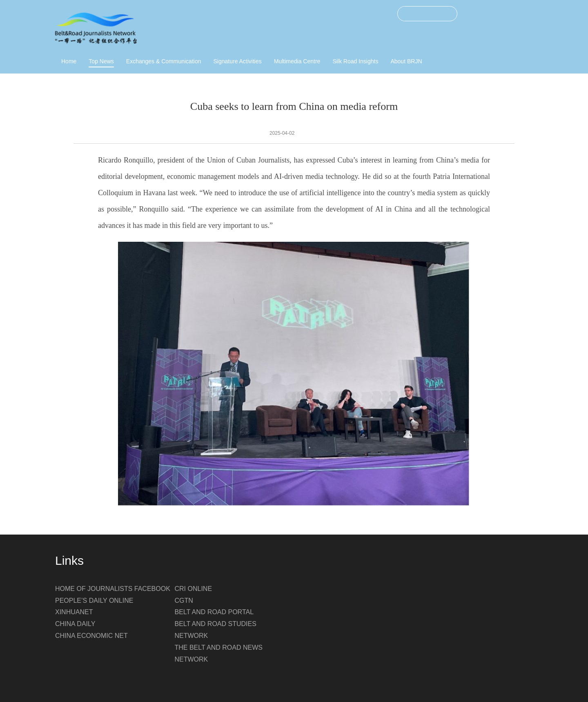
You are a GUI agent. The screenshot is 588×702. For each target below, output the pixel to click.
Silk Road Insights (355, 61)
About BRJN (406, 61)
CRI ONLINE (194, 589)
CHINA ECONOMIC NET (91, 636)
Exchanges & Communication (164, 61)
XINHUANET (74, 612)
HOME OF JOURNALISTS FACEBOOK (113, 589)
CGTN (184, 601)
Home (69, 61)
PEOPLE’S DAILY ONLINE (94, 601)
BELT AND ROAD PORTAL (214, 612)
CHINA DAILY (75, 624)
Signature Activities (237, 61)
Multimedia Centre (297, 61)
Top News (101, 61)
